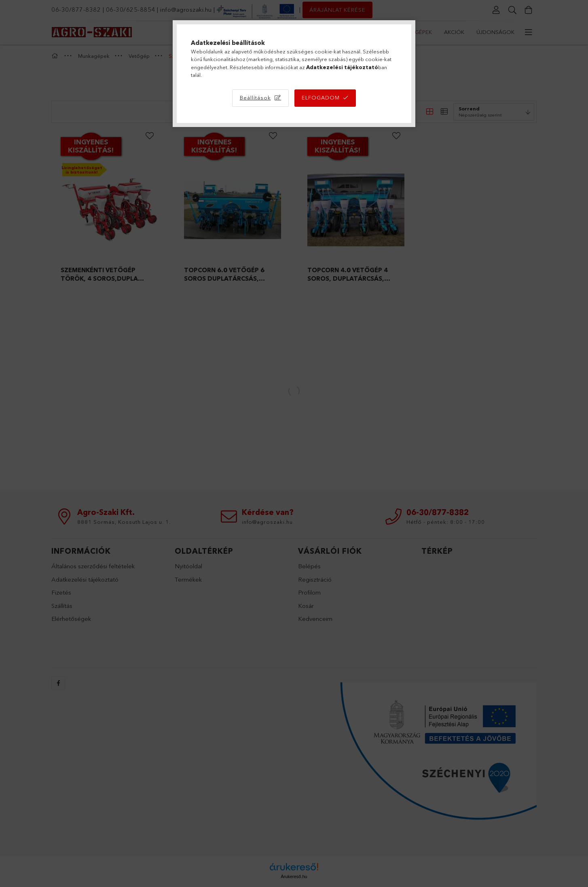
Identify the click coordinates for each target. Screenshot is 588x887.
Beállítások (255, 97)
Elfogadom (321, 97)
